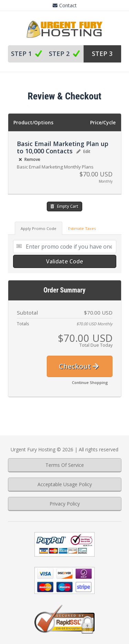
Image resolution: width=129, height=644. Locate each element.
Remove (30, 159)
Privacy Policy (65, 504)
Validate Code (65, 261)
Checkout (79, 366)
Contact (65, 5)
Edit (83, 151)
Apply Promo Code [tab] (39, 228)
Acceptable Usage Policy (65, 484)
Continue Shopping (90, 382)
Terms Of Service (65, 465)
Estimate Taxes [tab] (82, 228)
